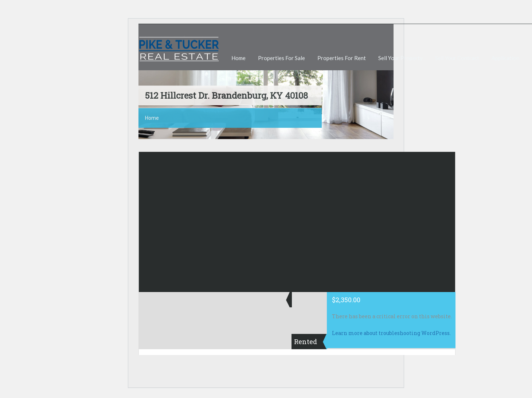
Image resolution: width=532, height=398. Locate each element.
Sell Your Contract (457, 58)
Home (238, 58)
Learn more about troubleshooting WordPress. (391, 333)
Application (505, 58)
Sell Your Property (400, 58)
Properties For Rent (342, 58)
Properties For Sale (281, 58)
